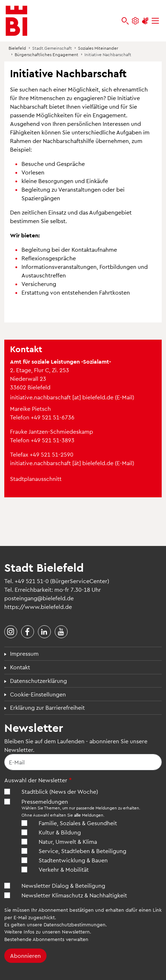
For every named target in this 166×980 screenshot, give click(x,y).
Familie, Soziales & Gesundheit (78, 823)
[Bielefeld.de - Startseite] (16, 21)
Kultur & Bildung (60, 832)
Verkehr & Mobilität (64, 869)
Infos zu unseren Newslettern (57, 932)
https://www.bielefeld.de (38, 607)
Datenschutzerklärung (38, 681)
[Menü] (155, 21)
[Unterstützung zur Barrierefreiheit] (145, 21)
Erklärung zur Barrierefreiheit (47, 707)
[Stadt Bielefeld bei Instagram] (11, 632)
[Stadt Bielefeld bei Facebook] (28, 632)
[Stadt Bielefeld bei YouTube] (61, 632)
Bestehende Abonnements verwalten (46, 939)
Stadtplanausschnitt (36, 479)
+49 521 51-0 (32, 581)
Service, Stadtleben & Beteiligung (82, 851)
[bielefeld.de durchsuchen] (125, 21)
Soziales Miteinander (98, 48)
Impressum (24, 653)
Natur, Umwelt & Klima (68, 841)
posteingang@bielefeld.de (39, 598)
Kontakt (20, 667)
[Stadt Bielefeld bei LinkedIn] (44, 632)
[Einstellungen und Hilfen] (135, 21)
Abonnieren (25, 956)
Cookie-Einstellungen (38, 694)
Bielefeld (17, 48)
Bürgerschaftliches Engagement (47, 54)
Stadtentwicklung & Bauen (73, 860)
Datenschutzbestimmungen (75, 924)
